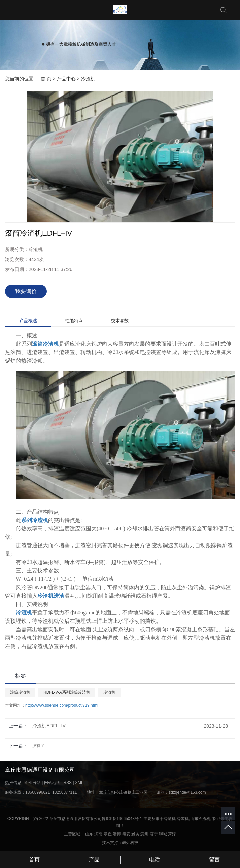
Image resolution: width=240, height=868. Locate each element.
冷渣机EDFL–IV (49, 726)
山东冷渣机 (200, 819)
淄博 (117, 834)
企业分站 (33, 783)
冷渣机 (88, 79)
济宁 (154, 834)
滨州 (144, 834)
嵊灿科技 (130, 843)
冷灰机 (183, 819)
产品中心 (66, 79)
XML (79, 783)
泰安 (126, 834)
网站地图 (52, 783)
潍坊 (135, 834)
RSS (67, 783)
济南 (98, 834)
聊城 (163, 834)
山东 (89, 834)
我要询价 (26, 291)
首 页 (46, 79)
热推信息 (13, 783)
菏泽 (172, 834)
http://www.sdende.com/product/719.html (62, 705)
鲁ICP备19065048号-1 (122, 819)
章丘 (108, 834)
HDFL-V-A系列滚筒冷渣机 (67, 692)
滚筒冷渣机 (20, 692)
